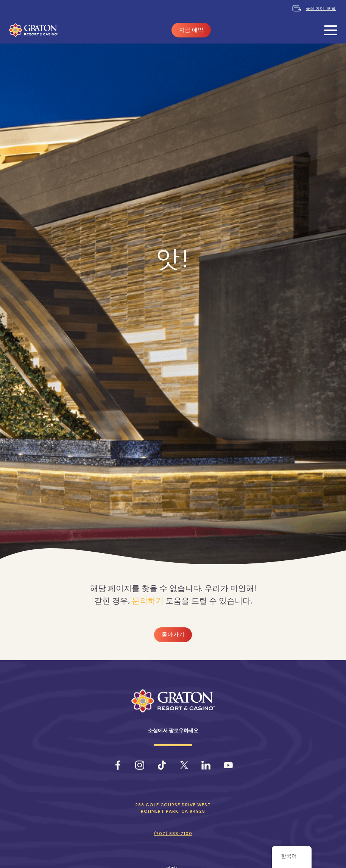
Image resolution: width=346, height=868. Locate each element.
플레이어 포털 (321, 8)
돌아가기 (173, 635)
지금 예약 (191, 30)
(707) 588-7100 (173, 834)
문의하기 (148, 601)
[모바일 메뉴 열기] (331, 30)
